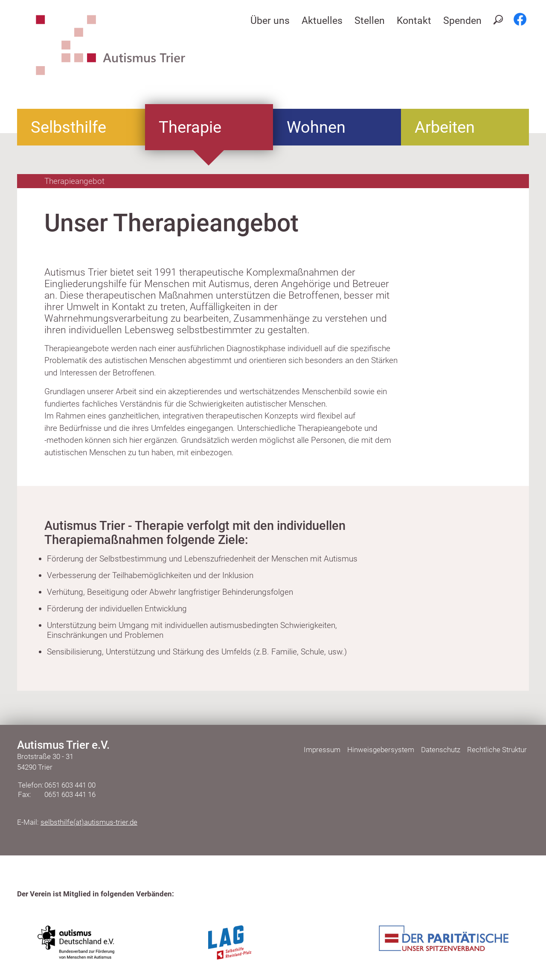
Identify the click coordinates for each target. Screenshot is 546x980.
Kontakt (414, 21)
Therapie (190, 127)
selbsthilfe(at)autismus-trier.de (89, 822)
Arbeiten (445, 127)
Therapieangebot (74, 181)
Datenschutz (441, 750)
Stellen (370, 21)
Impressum (322, 750)
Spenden (462, 21)
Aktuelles (322, 21)
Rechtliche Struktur (497, 750)
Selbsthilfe (68, 127)
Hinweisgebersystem (381, 750)
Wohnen (316, 127)
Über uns (270, 21)
